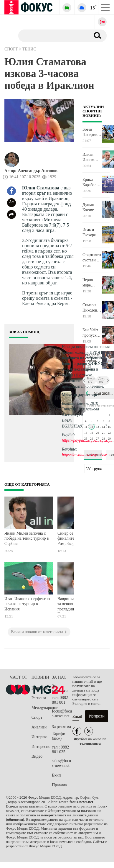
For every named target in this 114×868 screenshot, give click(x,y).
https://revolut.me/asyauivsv (84, 455)
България (40, 688)
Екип (56, 775)
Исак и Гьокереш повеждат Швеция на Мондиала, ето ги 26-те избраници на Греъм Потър (92, 232)
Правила (59, 785)
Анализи (39, 727)
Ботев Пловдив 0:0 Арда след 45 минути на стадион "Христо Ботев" (91, 132)
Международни (42, 708)
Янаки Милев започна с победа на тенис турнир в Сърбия (27, 538)
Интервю (39, 737)
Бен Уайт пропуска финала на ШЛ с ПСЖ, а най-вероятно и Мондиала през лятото (92, 333)
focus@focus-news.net (62, 714)
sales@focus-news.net (61, 763)
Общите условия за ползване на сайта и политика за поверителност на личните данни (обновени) (54, 815)
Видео (37, 756)
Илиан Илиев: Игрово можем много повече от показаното (92, 157)
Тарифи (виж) (58, 736)
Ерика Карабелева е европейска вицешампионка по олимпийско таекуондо (92, 182)
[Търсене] (52, 35)
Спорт (37, 717)
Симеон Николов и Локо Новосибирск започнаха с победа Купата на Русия (92, 308)
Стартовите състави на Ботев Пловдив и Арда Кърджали (92, 258)
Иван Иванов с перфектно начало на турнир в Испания (27, 604)
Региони (39, 698)
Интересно (41, 747)
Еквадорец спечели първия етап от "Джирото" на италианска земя (92, 358)
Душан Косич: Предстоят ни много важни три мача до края (91, 207)
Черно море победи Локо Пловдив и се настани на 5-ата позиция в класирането (92, 283)
